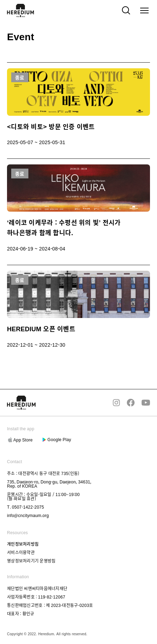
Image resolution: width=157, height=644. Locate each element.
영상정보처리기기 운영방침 (31, 561)
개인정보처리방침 (23, 544)
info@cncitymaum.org (28, 515)
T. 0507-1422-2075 (26, 507)
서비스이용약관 (21, 552)
